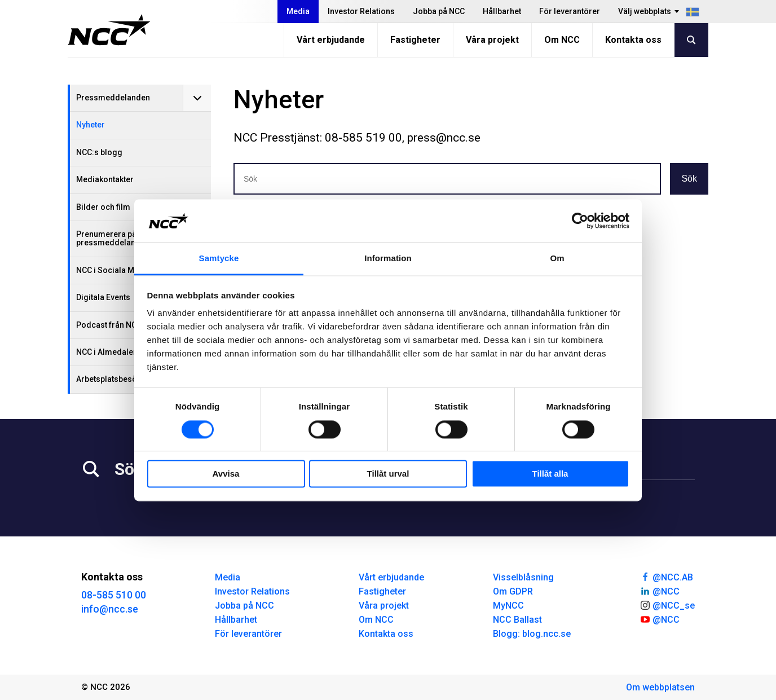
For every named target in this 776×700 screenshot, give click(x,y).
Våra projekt (492, 40)
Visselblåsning (523, 577)
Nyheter (91, 125)
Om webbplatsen (660, 687)
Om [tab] (557, 259)
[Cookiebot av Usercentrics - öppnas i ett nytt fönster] (580, 221)
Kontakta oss (633, 40)
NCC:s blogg (99, 152)
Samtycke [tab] (219, 259)
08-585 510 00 (114, 595)
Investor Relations (361, 11)
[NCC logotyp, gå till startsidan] (109, 30)
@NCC (660, 591)
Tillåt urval (388, 474)
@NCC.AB (666, 576)
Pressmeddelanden (113, 98)
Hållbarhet (502, 11)
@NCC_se (667, 605)
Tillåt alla (550, 474)
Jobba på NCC (439, 11)
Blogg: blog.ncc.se (532, 634)
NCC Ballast (517, 620)
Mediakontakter (105, 179)
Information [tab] (388, 259)
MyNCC (508, 606)
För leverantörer (570, 11)
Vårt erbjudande (331, 40)
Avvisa (226, 474)
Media (298, 11)
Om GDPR (513, 591)
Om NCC (562, 40)
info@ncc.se (110, 609)
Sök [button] (689, 179)
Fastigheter (415, 40)
